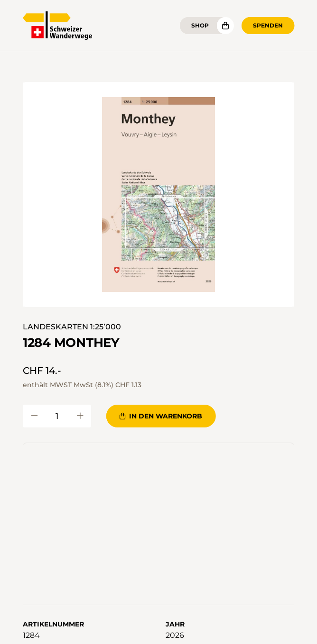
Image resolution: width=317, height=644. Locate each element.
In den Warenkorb (161, 416)
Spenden (268, 25)
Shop (200, 25)
